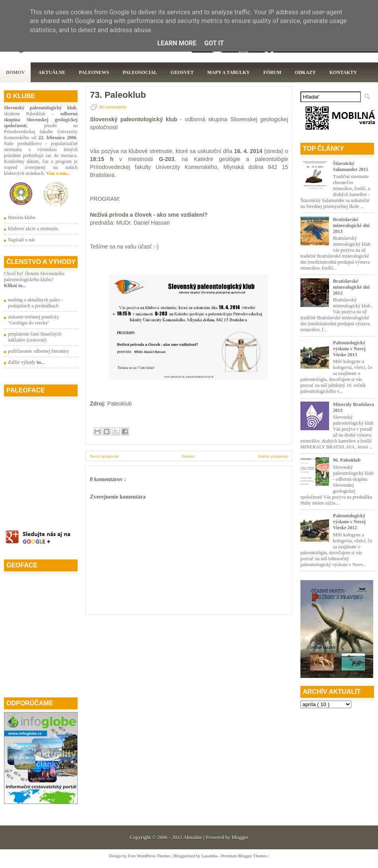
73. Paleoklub (118, 95)
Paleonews (94, 72)
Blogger (240, 837)
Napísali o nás (21, 240)
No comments (113, 107)
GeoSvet (182, 72)
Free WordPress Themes (150, 856)
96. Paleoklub (347, 460)
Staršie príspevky (273, 456)
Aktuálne (52, 72)
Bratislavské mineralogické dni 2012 (351, 287)
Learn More (177, 43)
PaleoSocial (140, 72)
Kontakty (343, 72)
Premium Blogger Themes (245, 856)
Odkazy (305, 72)
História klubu (22, 217)
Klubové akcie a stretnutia (33, 229)
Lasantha (210, 856)
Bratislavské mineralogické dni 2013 (351, 225)
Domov (15, 72)
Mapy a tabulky (229, 72)
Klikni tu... (15, 285)
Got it (214, 43)
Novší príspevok (104, 456)
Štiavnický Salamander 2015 (351, 166)
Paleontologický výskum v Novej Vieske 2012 (349, 522)
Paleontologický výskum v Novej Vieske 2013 (349, 349)
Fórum (272, 72)
